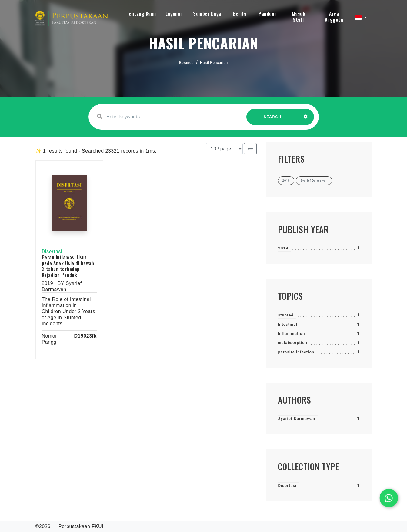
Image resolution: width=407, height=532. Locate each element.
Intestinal (288, 324)
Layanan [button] (174, 14)
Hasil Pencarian (214, 63)
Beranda (186, 63)
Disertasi (287, 486)
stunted (286, 315)
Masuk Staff (299, 17)
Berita (240, 14)
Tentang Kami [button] (141, 14)
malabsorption (293, 343)
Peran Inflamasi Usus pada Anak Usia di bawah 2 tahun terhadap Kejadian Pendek (68, 266)
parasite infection (296, 352)
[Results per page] (224, 149)
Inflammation (292, 334)
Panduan (268, 14)
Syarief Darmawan (297, 419)
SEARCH (272, 120)
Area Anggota (334, 17)
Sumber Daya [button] (207, 14)
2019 (283, 248)
